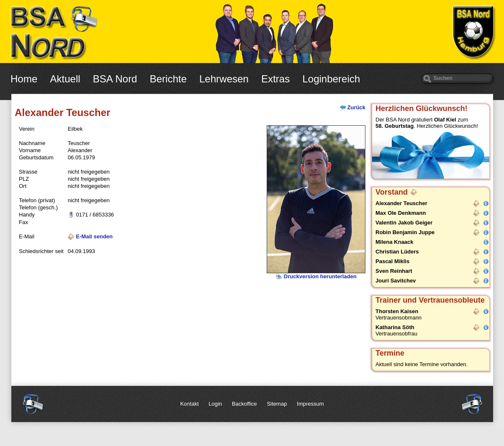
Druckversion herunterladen (316, 276)
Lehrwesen (224, 79)
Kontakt (189, 404)
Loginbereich (331, 79)
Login (215, 404)
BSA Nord (115, 79)
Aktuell (65, 79)
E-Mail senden (90, 236)
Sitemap (277, 404)
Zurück (356, 107)
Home (24, 79)
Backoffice (244, 404)
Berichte (168, 79)
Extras (276, 79)
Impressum (310, 404)
